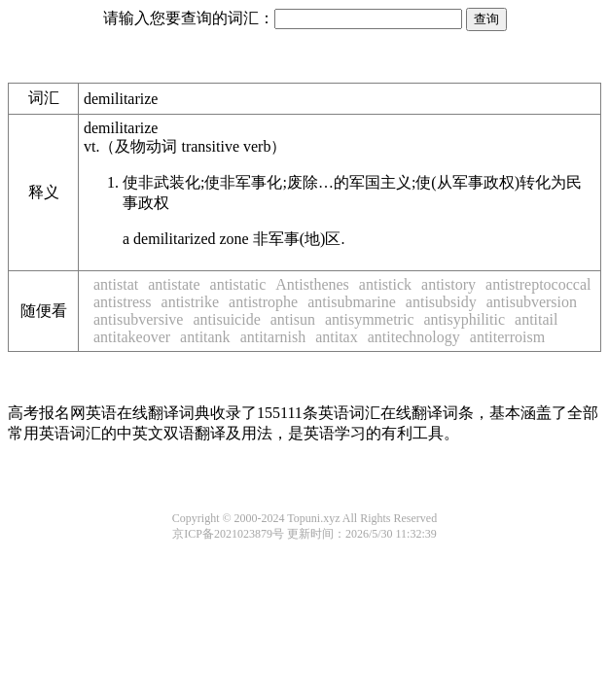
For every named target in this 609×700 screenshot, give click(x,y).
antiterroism (507, 337)
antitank (205, 337)
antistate (174, 284)
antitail (536, 319)
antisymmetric (370, 319)
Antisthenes (312, 284)
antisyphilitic (464, 319)
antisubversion (532, 302)
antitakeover (132, 337)
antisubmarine (352, 302)
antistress (123, 302)
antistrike (191, 302)
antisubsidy (441, 302)
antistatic (238, 284)
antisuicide (226, 319)
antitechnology (414, 337)
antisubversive (138, 319)
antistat (116, 284)
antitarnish (273, 337)
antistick (385, 284)
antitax (337, 337)
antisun (293, 319)
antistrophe (263, 302)
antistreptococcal (538, 284)
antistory (448, 284)
